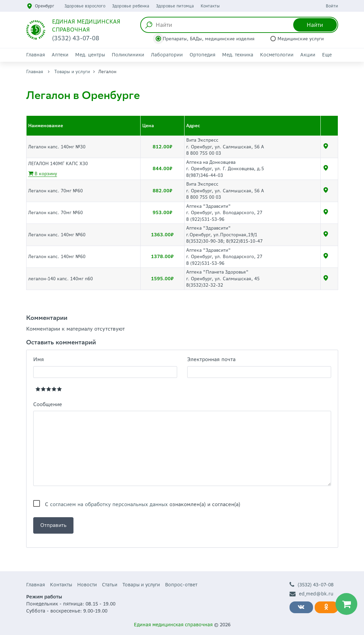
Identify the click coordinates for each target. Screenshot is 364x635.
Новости (87, 585)
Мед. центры (90, 55)
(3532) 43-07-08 (311, 585)
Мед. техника (238, 55)
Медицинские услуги (301, 39)
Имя (39, 359)
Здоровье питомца (175, 6)
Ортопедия (202, 55)
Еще (327, 55)
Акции (308, 55)
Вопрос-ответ (181, 585)
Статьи (110, 585)
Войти (332, 6)
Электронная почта (211, 359)
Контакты (210, 6)
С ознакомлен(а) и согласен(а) (143, 504)
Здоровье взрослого (85, 6)
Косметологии (277, 55)
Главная (36, 55)
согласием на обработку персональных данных (109, 504)
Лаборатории (167, 55)
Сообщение (48, 404)
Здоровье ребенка (131, 6)
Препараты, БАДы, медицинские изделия (209, 39)
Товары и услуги (72, 72)
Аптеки (60, 55)
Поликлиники (128, 55)
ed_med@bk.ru (311, 594)
